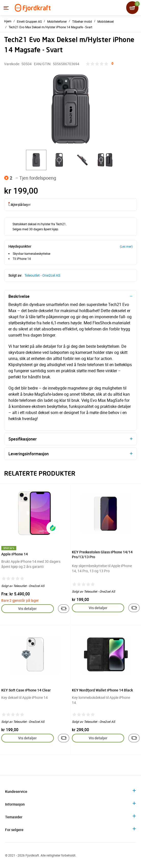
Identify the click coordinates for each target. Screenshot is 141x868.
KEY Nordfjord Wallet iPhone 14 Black (102, 690)
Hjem (8, 21)
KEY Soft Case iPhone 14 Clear (26, 690)
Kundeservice (16, 791)
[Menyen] (6, 8)
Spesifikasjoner (23, 439)
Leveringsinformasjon (29, 454)
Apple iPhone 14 (15, 554)
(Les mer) (126, 246)
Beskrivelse (19, 296)
